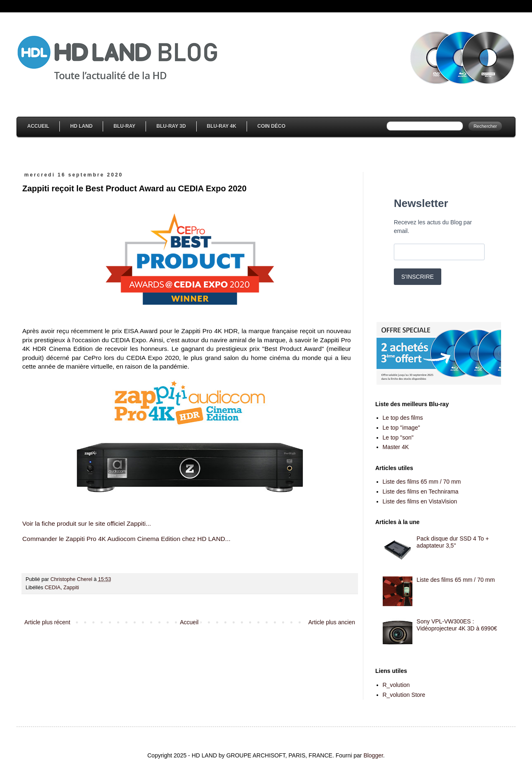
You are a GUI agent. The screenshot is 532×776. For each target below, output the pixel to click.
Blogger (373, 755)
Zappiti (71, 588)
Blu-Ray (124, 126)
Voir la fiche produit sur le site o (66, 523)
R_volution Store (404, 695)
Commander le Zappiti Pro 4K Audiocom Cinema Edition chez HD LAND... (126, 539)
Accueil (38, 126)
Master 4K (396, 447)
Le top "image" (401, 428)
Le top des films (403, 418)
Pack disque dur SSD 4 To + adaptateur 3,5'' (453, 542)
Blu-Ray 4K (222, 126)
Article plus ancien (332, 622)
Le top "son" (398, 437)
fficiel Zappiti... (131, 523)
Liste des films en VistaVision (420, 501)
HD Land (81, 126)
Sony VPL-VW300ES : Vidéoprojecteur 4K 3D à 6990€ (457, 625)
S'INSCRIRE (418, 277)
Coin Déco (271, 126)
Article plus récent (47, 622)
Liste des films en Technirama (421, 491)
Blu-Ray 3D (171, 126)
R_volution (396, 685)
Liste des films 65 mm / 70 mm (422, 482)
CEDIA (53, 588)
